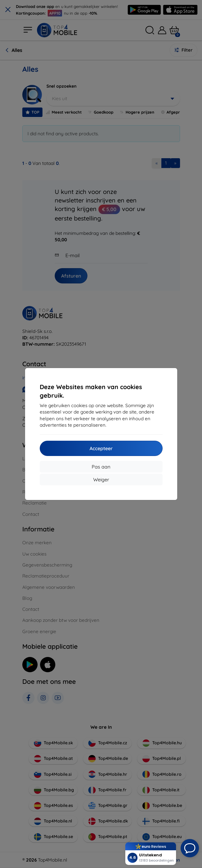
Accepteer (101, 448)
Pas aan (101, 467)
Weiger (101, 480)
